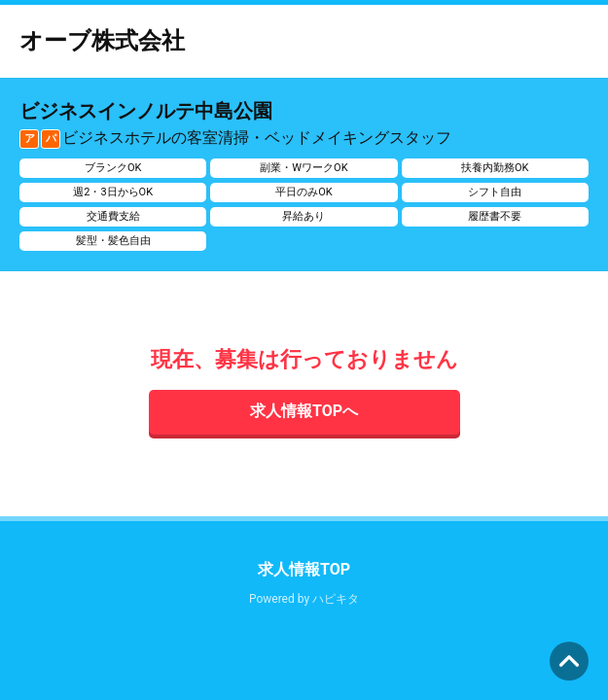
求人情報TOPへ (304, 411)
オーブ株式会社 (102, 41)
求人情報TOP (304, 569)
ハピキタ (336, 599)
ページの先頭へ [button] (569, 661)
